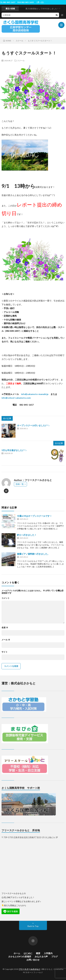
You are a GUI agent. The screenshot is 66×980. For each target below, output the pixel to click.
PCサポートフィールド (33, 972)
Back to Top (33, 926)
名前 (5, 628)
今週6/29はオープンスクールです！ (34, 516)
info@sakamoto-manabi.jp (35, 394)
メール (6, 640)
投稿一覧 (20, 484)
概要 (38, 953)
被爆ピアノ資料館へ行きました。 (33, 554)
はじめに (28, 953)
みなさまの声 (41, 956)
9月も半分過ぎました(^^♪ (14, 450)
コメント (6, 598)
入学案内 (48, 953)
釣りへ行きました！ (27, 535)
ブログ (55, 956)
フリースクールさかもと (30, 969)
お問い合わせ (33, 960)
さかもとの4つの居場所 (20, 956)
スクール (21, 60)
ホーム (17, 953)
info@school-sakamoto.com (16, 398)
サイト (5, 652)
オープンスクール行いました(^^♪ (33, 425)
